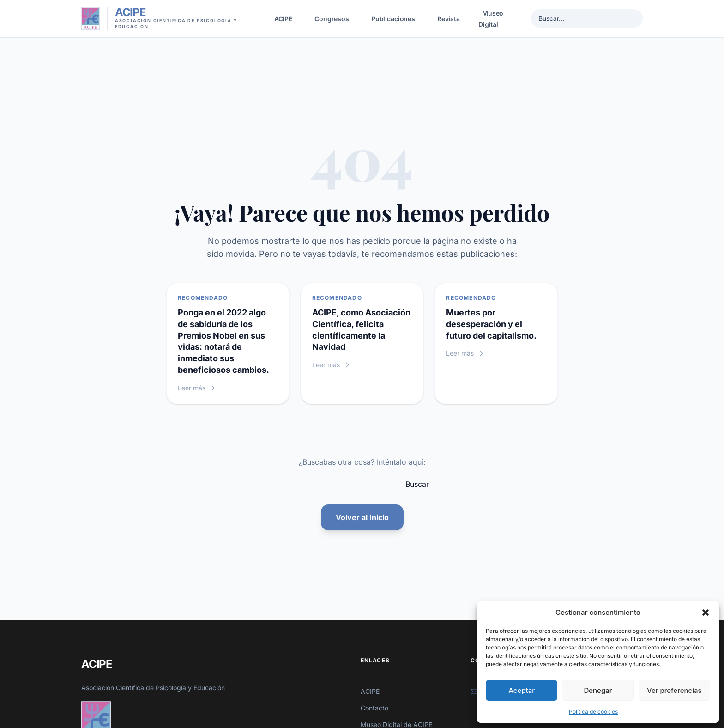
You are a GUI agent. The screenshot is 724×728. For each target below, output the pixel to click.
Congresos (332, 19)
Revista (449, 19)
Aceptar (522, 690)
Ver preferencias (674, 690)
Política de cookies (593, 712)
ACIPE (283, 19)
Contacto (374, 708)
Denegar (598, 690)
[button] (706, 613)
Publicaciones (393, 19)
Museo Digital (491, 19)
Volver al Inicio (362, 517)
